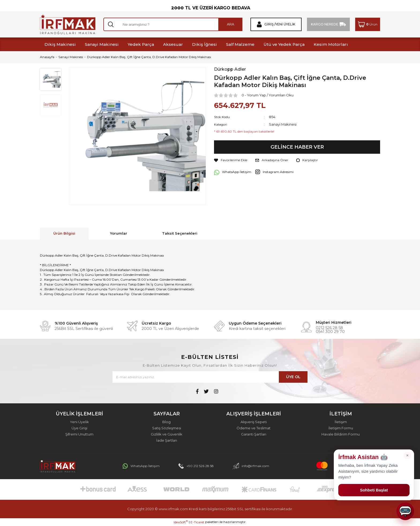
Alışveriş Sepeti (254, 422)
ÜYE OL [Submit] (293, 377)
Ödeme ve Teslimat (254, 428)
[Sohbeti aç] (405, 511)
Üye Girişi (79, 428)
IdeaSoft (181, 522)
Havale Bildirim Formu (341, 434)
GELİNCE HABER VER (297, 147)
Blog (166, 422)
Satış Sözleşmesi (167, 428)
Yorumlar (119, 233)
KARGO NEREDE (325, 24)
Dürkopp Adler (230, 69)
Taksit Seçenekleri (180, 233)
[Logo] (68, 24)
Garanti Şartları (254, 434)
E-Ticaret (197, 522)
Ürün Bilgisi (64, 233)
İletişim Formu (341, 428)
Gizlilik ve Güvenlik (167, 434)
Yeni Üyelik (79, 422)
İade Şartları (167, 440)
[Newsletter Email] (210, 377)
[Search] (173, 24)
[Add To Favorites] (231, 160)
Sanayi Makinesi (283, 124)
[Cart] (368, 24)
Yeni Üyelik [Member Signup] (285, 24)
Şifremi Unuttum (79, 434)
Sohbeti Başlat (374, 490)
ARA (230, 24)
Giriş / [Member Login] (270, 24)
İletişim (341, 422)
